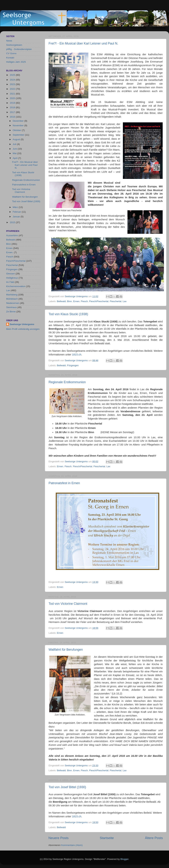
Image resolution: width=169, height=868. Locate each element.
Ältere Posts (154, 838)
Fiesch (84, 301)
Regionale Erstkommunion (67, 382)
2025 (13, 75)
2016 (13, 117)
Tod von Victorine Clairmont (68, 604)
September (19, 135)
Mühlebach (12, 299)
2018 (13, 107)
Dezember (18, 121)
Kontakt (10, 58)
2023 (13, 84)
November (18, 125)
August (17, 139)
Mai (15, 153)
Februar (17, 212)
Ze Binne (11, 312)
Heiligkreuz (12, 278)
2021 (13, 94)
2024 (13, 80)
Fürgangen (73, 365)
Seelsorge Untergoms (22, 324)
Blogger (124, 859)
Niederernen (13, 303)
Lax (125, 301)
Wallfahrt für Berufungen (66, 650)
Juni (15, 149)
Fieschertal (116, 301)
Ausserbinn (12, 235)
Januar (17, 217)
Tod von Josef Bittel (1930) (67, 787)
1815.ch (77, 355)
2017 (13, 112)
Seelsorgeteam (14, 45)
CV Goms (11, 53)
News (9, 41)
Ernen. (10, 252)
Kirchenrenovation (16, 286)
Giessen (11, 274)
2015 (13, 222)
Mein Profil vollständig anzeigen (23, 329)
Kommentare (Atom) (72, 845)
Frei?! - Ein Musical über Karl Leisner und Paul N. (83, 43)
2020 (13, 98)
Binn (69, 301)
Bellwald (61, 301)
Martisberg (12, 295)
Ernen (76, 301)
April (15, 158)
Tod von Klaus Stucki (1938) (68, 314)
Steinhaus (11, 307)
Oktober (17, 130)
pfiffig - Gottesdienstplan (19, 49)
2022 (13, 89)
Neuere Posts (58, 838)
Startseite (107, 838)
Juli (15, 144)
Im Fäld (10, 282)
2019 (13, 103)
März (16, 207)
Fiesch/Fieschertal (99, 301)
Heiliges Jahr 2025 (16, 62)
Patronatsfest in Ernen (64, 483)
